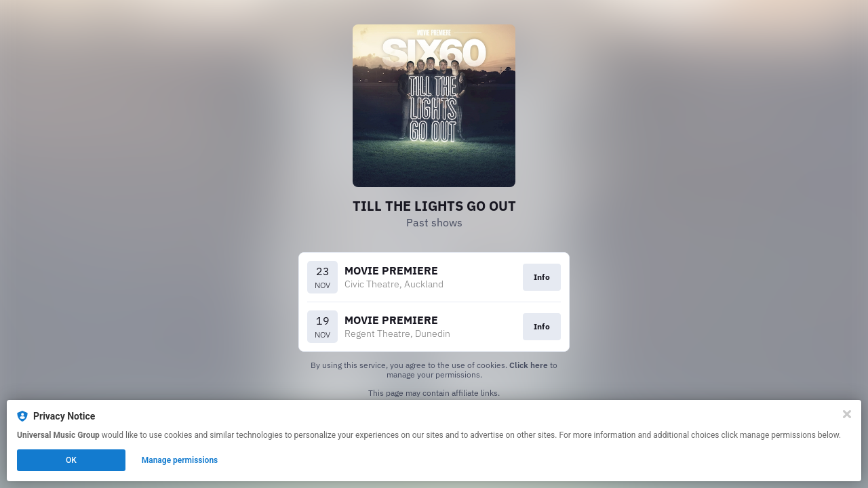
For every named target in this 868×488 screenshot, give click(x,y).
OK (71, 460)
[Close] (847, 414)
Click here (529, 365)
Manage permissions (180, 460)
